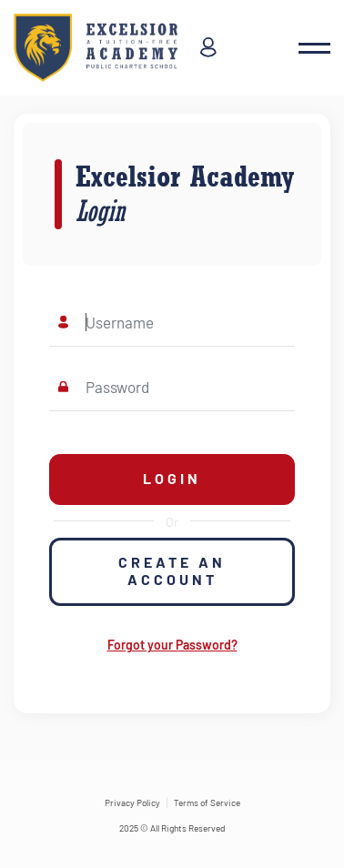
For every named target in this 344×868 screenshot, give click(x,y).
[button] (314, 48)
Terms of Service (207, 802)
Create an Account (172, 570)
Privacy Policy (132, 802)
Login (172, 478)
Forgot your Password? (172, 645)
